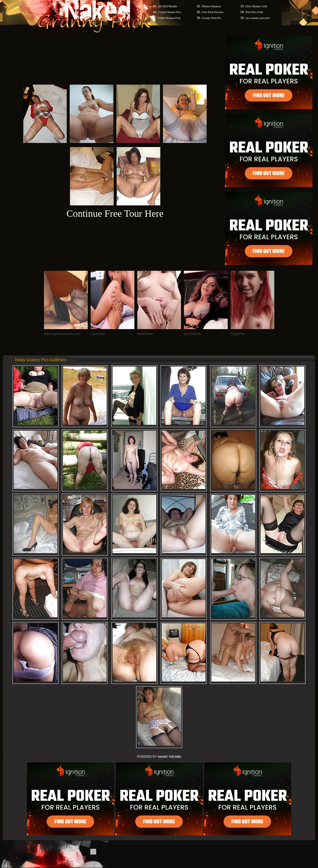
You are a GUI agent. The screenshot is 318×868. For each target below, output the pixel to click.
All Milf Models (168, 6)
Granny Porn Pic (211, 18)
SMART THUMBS (169, 757)
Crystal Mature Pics (169, 12)
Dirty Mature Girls (256, 6)
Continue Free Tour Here (115, 213)
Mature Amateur (211, 6)
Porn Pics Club (254, 12)
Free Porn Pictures (212, 12)
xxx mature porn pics (258, 18)
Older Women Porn (169, 18)
